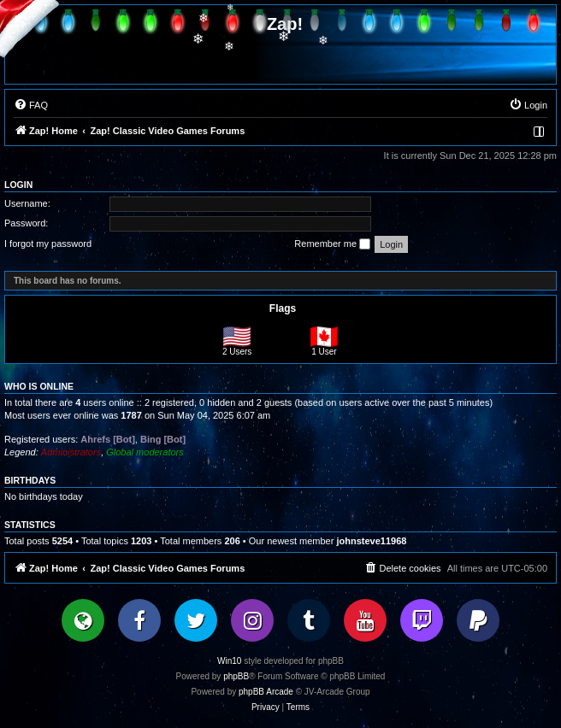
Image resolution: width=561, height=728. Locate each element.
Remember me (332, 244)
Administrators (71, 452)
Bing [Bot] (163, 439)
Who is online (39, 386)
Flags (283, 308)
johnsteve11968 (371, 541)
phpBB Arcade (266, 692)
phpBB (236, 676)
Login (18, 185)
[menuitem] (31, 105)
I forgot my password (48, 244)
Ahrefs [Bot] (108, 439)
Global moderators (145, 452)
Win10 (229, 661)
